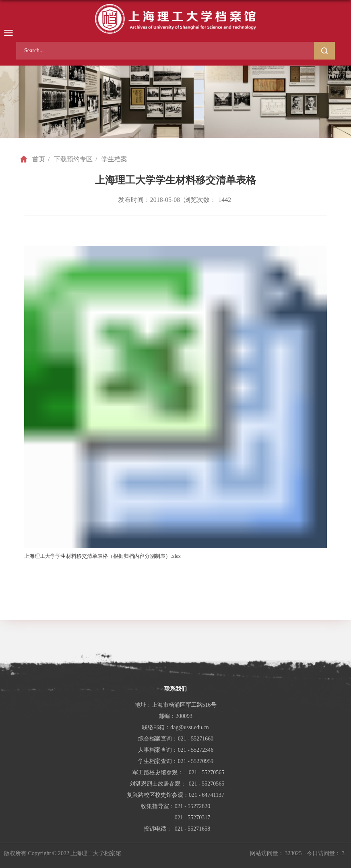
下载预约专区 (73, 159)
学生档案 (114, 159)
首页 (39, 159)
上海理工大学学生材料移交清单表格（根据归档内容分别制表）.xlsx (102, 556)
